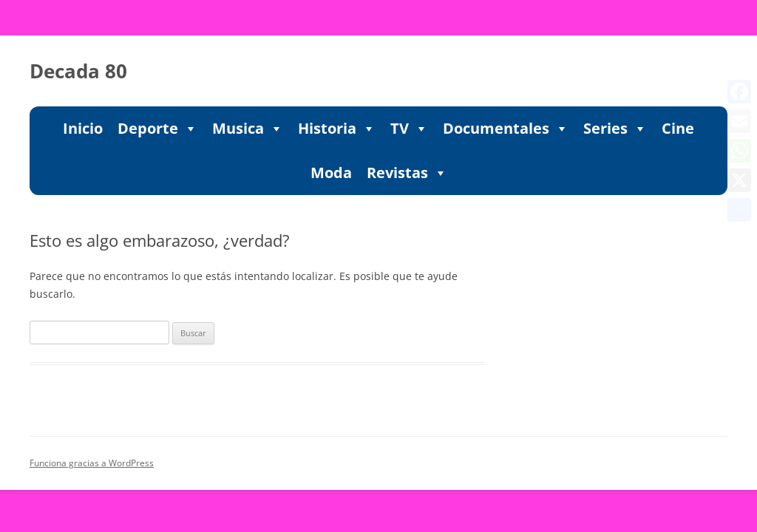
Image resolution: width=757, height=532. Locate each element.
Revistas (407, 173)
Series (615, 129)
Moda (331, 173)
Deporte (157, 129)
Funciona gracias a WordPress (92, 463)
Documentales (506, 129)
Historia (337, 129)
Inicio (83, 128)
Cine (678, 128)
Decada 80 (78, 71)
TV (409, 129)
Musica (248, 129)
